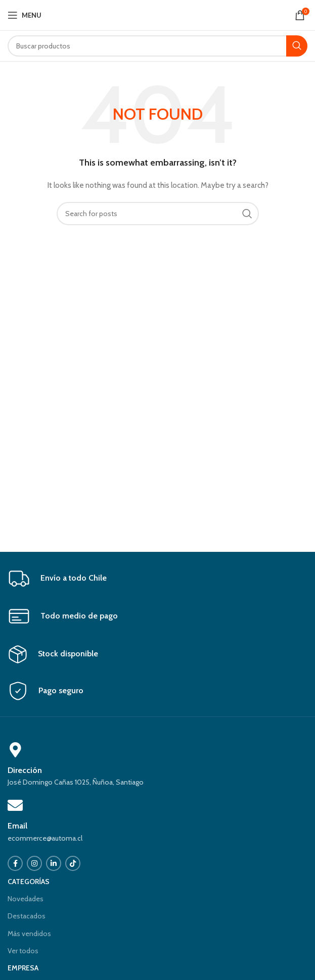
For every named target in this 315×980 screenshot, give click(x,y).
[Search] (157, 46)
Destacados (27, 916)
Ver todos (23, 951)
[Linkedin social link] (54, 863)
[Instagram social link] (34, 863)
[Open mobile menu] (25, 15)
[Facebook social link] (15, 863)
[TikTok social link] (73, 863)
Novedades (26, 899)
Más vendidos (29, 934)
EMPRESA (23, 968)
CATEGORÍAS (29, 882)
